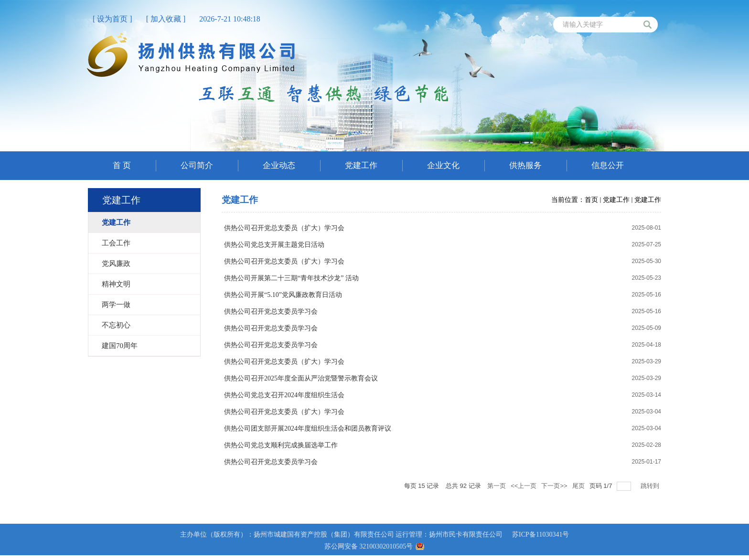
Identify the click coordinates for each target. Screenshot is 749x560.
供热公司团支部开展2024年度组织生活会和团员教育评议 (308, 428)
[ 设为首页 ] (112, 19)
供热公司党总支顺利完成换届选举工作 (281, 445)
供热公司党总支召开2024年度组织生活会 (284, 395)
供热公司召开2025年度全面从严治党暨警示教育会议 (301, 378)
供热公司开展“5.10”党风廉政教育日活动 (283, 295)
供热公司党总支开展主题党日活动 (274, 245)
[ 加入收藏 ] (166, 19)
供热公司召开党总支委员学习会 (271, 312)
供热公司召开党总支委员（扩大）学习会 (284, 228)
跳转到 (651, 486)
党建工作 (616, 200)
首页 (591, 200)
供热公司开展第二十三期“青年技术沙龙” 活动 (291, 278)
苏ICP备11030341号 (540, 534)
